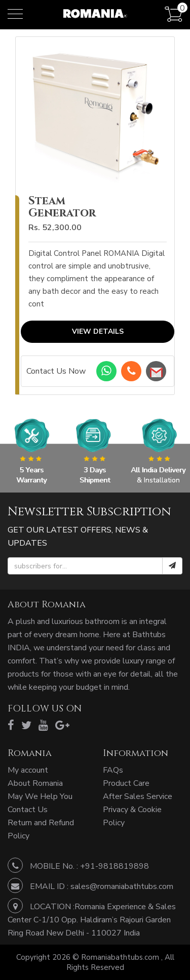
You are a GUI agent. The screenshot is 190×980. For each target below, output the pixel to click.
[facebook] (11, 726)
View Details (98, 332)
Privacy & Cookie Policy (132, 816)
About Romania (35, 783)
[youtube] (43, 726)
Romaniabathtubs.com (121, 957)
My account (28, 770)
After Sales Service (138, 796)
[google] (62, 726)
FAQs (113, 770)
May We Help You (40, 796)
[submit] (172, 566)
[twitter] (26, 726)
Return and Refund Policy (41, 829)
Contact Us (28, 810)
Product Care (126, 783)
